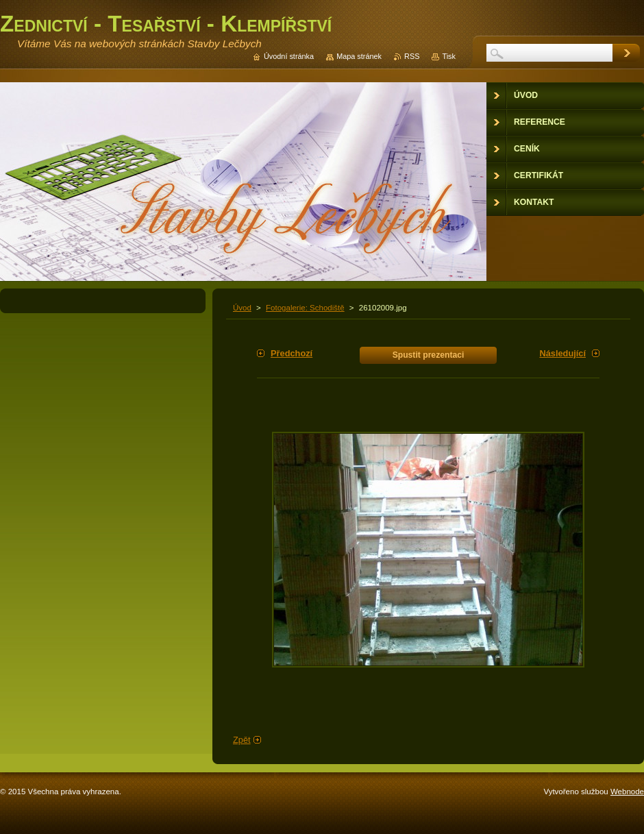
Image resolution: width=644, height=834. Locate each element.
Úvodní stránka (289, 56)
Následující (562, 353)
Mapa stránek (359, 56)
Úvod (242, 308)
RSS (412, 56)
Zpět (242, 740)
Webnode (627, 792)
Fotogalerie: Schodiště (305, 308)
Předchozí (292, 353)
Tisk (449, 56)
